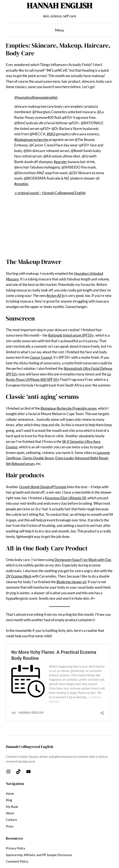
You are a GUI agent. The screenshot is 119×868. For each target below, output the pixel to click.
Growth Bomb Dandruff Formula (43, 487)
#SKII (51, 134)
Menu (59, 30)
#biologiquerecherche (31, 140)
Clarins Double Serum (38, 458)
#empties (21, 184)
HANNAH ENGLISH (59, 6)
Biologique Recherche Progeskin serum (68, 408)
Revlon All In (56, 296)
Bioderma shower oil (71, 582)
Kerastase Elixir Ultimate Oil (65, 498)
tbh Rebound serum (20, 464)
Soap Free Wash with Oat (83, 560)
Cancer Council (41, 357)
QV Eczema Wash (19, 576)
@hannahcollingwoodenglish (36, 98)
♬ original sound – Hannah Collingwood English (50, 193)
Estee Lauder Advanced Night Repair (82, 458)
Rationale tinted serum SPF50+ (71, 335)
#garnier (60, 162)
